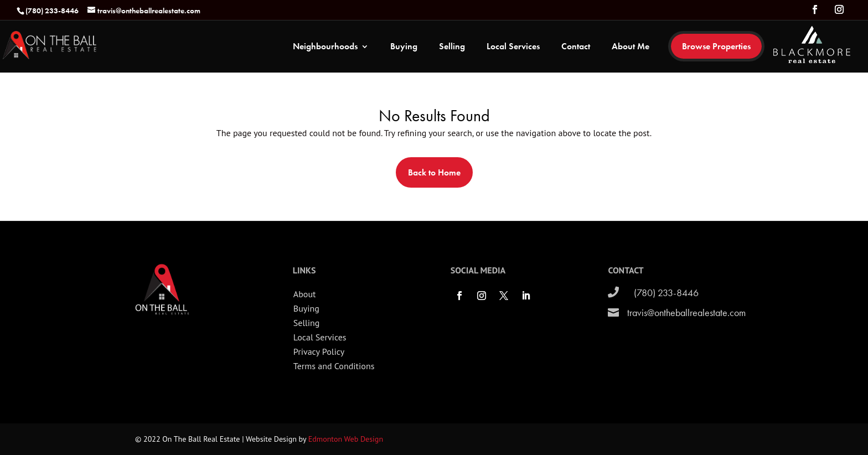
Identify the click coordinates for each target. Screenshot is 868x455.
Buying (404, 47)
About (305, 294)
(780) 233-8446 (666, 293)
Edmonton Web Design (346, 439)
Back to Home (434, 172)
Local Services (513, 47)
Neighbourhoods (325, 47)
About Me (631, 47)
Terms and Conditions (334, 366)
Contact (576, 47)
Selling (452, 47)
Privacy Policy (319, 351)
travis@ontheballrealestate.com (686, 312)
